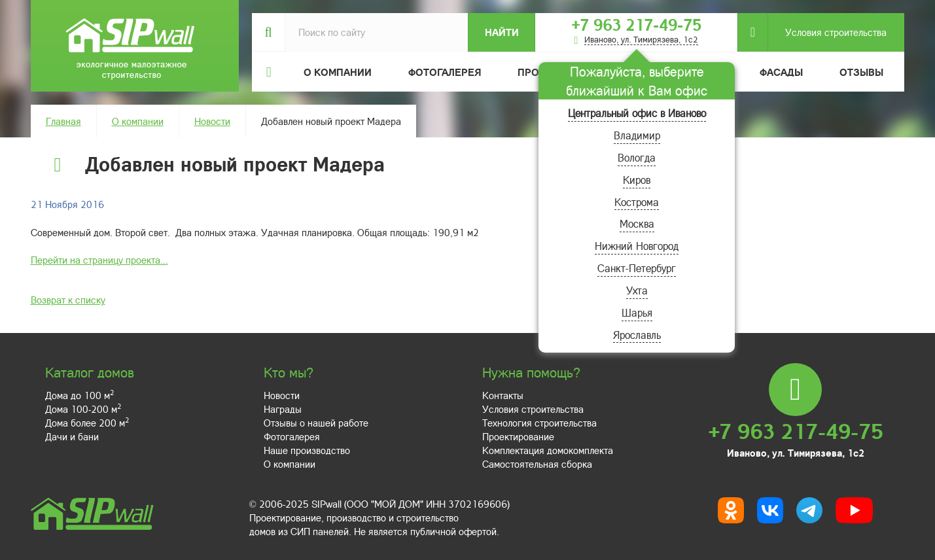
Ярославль (637, 335)
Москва (637, 223)
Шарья (637, 312)
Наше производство (307, 450)
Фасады (781, 72)
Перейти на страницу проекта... (99, 260)
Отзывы (861, 72)
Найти (502, 32)
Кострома (637, 202)
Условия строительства (827, 32)
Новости (212, 121)
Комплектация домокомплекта (548, 450)
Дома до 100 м (79, 395)
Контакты (503, 395)
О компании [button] (338, 72)
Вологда (637, 157)
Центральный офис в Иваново (637, 113)
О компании (138, 121)
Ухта (637, 290)
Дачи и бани (72, 436)
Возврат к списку (68, 300)
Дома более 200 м (87, 423)
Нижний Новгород (637, 246)
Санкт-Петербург (637, 268)
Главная (63, 121)
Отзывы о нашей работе (316, 423)
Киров (637, 180)
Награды (283, 409)
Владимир (637, 135)
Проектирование (518, 436)
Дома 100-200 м (83, 409)
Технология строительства (539, 423)
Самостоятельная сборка (537, 464)
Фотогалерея (445, 72)
